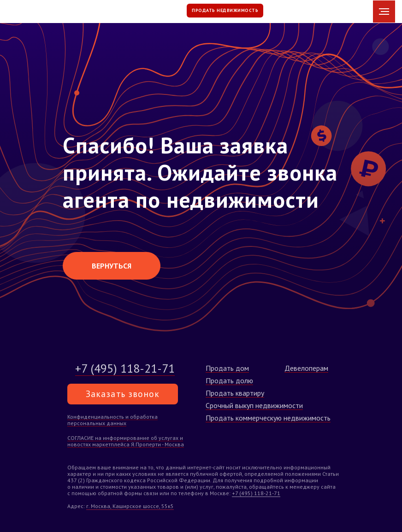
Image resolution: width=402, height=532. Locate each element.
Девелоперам (306, 368)
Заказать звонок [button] (123, 394)
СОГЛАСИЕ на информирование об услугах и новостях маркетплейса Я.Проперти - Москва (126, 441)
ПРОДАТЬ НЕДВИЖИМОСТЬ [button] (225, 10)
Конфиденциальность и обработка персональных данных (112, 420)
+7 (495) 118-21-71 (256, 493)
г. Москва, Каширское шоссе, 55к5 (130, 506)
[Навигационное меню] (384, 12)
